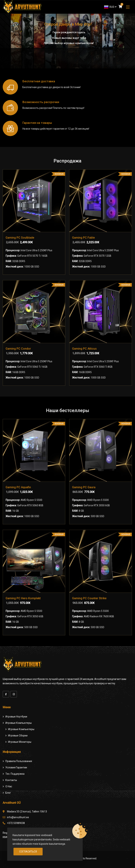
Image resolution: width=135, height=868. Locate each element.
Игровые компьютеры (19, 723)
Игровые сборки (18, 736)
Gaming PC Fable (83, 238)
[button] (128, 7)
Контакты (11, 780)
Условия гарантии (16, 767)
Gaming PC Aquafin (18, 487)
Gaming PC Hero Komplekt (23, 598)
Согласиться (28, 852)
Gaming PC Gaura (84, 487)
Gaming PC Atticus (84, 349)
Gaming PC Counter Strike (89, 598)
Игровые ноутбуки (16, 717)
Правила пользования (19, 761)
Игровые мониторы (20, 742)
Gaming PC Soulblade (20, 238)
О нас (9, 786)
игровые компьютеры (21, 729)
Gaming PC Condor (18, 349)
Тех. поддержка (15, 774)
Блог (8, 793)
